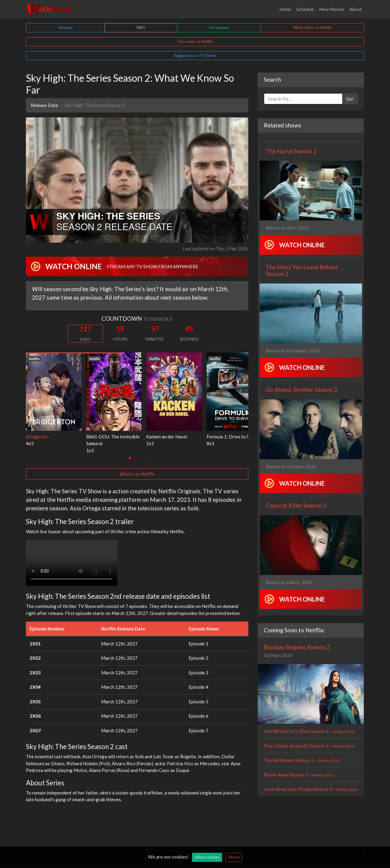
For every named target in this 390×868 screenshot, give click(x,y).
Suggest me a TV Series (195, 55)
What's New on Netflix (312, 27)
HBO (141, 27)
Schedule (305, 9)
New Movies (332, 9)
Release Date (44, 105)
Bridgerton (37, 437)
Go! (350, 99)
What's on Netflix (137, 474)
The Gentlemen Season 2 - (302, 760)
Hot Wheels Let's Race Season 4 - (309, 731)
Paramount (219, 27)
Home (285, 9)
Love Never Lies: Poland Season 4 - (311, 789)
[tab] (130, 458)
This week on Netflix (195, 41)
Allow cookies (207, 857)
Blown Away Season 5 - (299, 775)
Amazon (65, 27)
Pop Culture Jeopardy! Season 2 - (309, 746)
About (355, 9)
